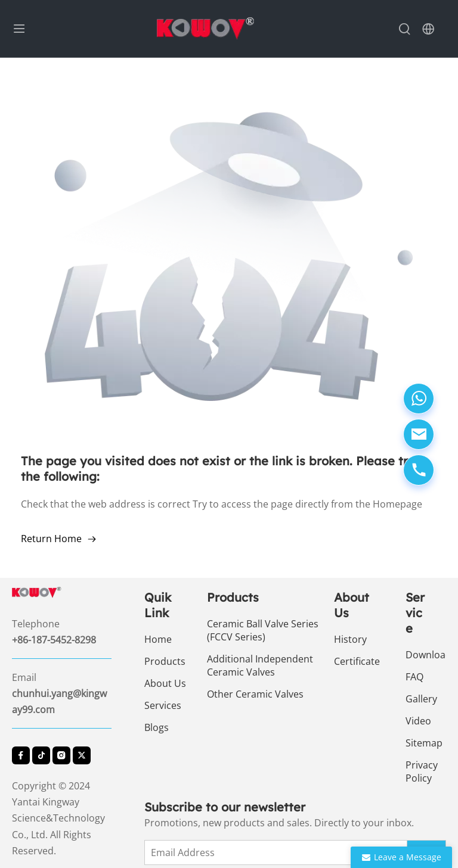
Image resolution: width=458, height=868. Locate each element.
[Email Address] (281, 853)
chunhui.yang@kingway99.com (59, 701)
